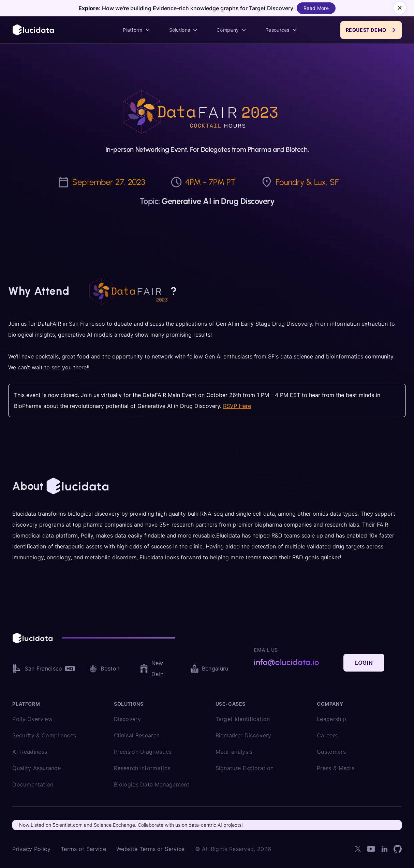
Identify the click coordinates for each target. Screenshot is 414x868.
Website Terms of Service (151, 849)
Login (364, 663)
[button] (136, 30)
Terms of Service (83, 849)
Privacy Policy (31, 849)
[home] (34, 30)
